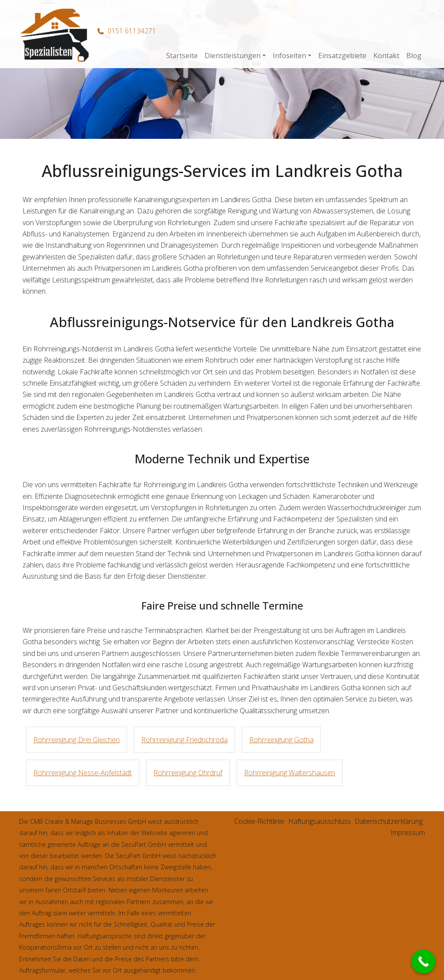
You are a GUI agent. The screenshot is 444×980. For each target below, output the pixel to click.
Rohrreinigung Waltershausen (290, 773)
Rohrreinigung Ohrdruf (188, 773)
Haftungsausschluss (320, 821)
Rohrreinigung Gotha (281, 740)
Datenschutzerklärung (389, 821)
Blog (414, 56)
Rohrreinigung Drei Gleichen (77, 740)
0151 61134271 (132, 31)
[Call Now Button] (423, 962)
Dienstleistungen (233, 56)
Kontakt (386, 56)
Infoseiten (289, 56)
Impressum (408, 833)
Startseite (182, 56)
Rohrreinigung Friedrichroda (184, 740)
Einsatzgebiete (342, 56)
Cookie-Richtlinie (259, 821)
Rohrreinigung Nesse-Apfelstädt (83, 773)
